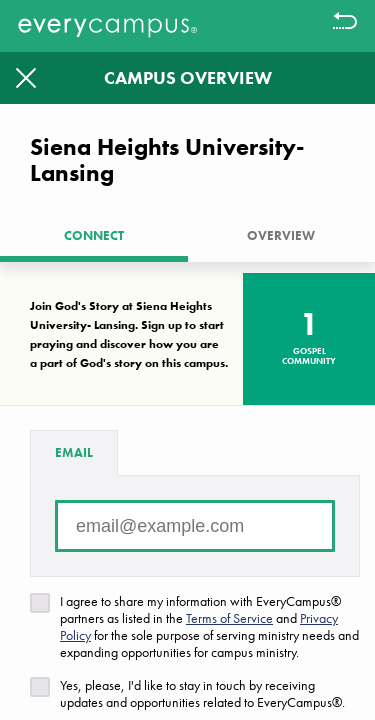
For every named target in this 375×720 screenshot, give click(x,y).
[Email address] (195, 526)
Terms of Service (229, 618)
